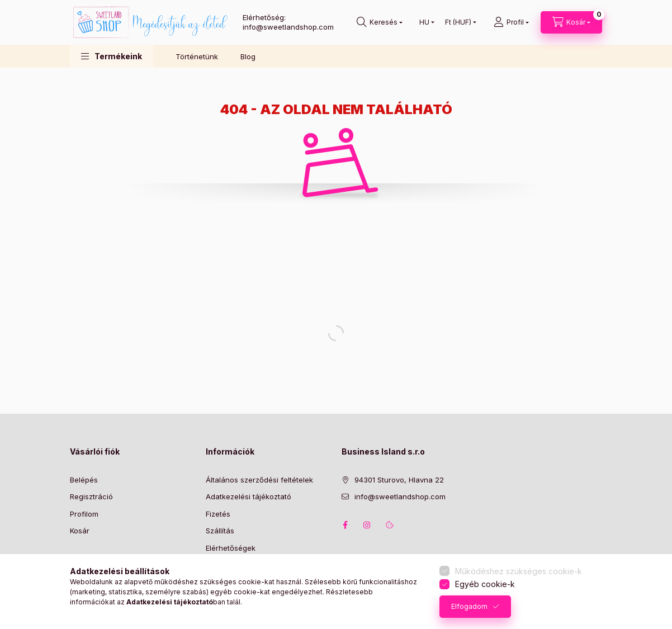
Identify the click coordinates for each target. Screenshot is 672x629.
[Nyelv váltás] (424, 22)
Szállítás (220, 531)
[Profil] (511, 22)
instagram (367, 525)
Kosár (80, 531)
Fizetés (218, 514)
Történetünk (197, 56)
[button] (112, 56)
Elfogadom (469, 606)
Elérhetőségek (231, 548)
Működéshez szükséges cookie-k (519, 571)
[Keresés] (380, 22)
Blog (248, 56)
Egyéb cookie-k (485, 584)
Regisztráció (91, 496)
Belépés (84, 480)
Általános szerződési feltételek (259, 480)
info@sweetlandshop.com (400, 496)
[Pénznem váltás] (458, 22)
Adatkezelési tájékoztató (249, 496)
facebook (345, 525)
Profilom (84, 514)
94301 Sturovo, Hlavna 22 (399, 480)
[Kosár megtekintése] (571, 22)
